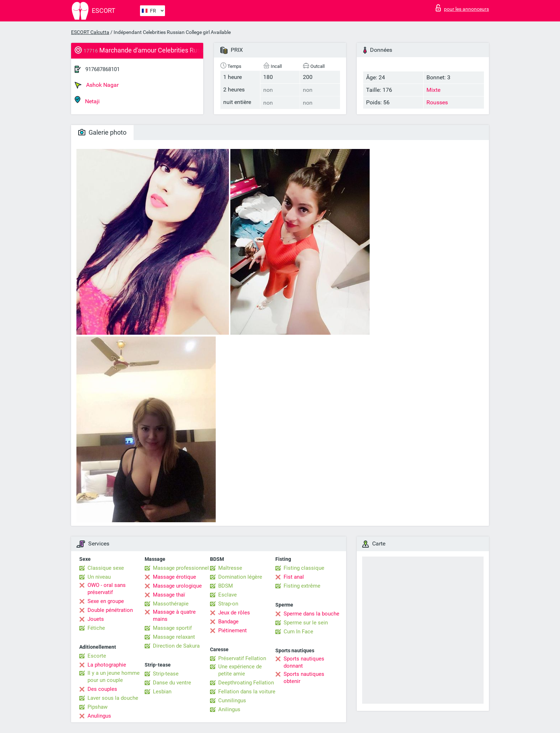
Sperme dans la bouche (311, 614)
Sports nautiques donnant (304, 662)
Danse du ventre (172, 683)
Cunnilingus (232, 700)
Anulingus (99, 716)
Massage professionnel (181, 568)
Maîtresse (230, 568)
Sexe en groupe (106, 601)
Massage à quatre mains (174, 615)
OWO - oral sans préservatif (107, 589)
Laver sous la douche (113, 698)
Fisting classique (304, 568)
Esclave (227, 595)
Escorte (97, 656)
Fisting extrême (302, 586)
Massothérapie (171, 604)
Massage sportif (172, 628)
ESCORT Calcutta (90, 32)
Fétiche (96, 628)
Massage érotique (174, 577)
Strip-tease (166, 674)
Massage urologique (177, 586)
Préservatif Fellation (242, 658)
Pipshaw (97, 707)
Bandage (228, 622)
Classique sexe (106, 568)
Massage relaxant (174, 637)
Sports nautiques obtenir (304, 678)
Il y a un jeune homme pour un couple (114, 677)
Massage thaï (169, 595)
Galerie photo (102, 132)
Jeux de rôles (234, 613)
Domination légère (240, 577)
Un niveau (99, 577)
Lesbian (162, 692)
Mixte (433, 90)
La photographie (107, 665)
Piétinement (232, 630)
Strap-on (228, 604)
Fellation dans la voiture (247, 692)
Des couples (102, 689)
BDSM (226, 586)
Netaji (87, 100)
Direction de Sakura (176, 646)
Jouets (96, 619)
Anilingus (229, 709)
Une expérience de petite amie (240, 670)
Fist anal (294, 577)
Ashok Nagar (97, 85)
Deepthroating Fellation (246, 683)
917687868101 (102, 69)
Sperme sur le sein (306, 623)
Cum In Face (298, 632)
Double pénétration (110, 610)
